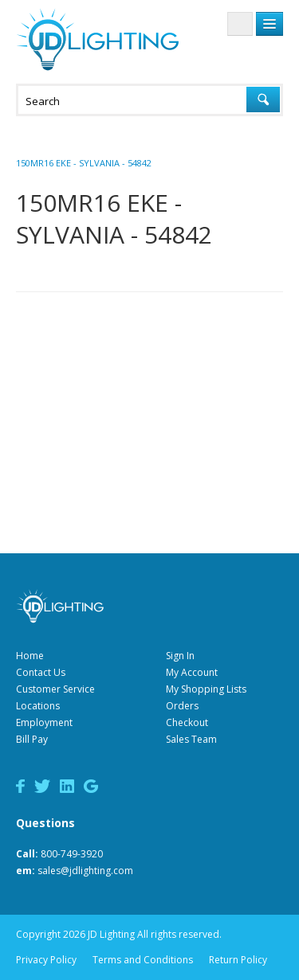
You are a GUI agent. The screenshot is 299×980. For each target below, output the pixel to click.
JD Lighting (97, 39)
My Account (192, 672)
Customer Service (55, 689)
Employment (44, 722)
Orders (182, 706)
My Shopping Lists (206, 689)
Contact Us (41, 672)
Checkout (187, 722)
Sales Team (191, 739)
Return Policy (238, 960)
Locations (38, 706)
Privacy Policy (46, 960)
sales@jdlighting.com (85, 871)
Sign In (180, 656)
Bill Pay (32, 739)
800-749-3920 (72, 854)
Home (30, 656)
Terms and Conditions (143, 960)
